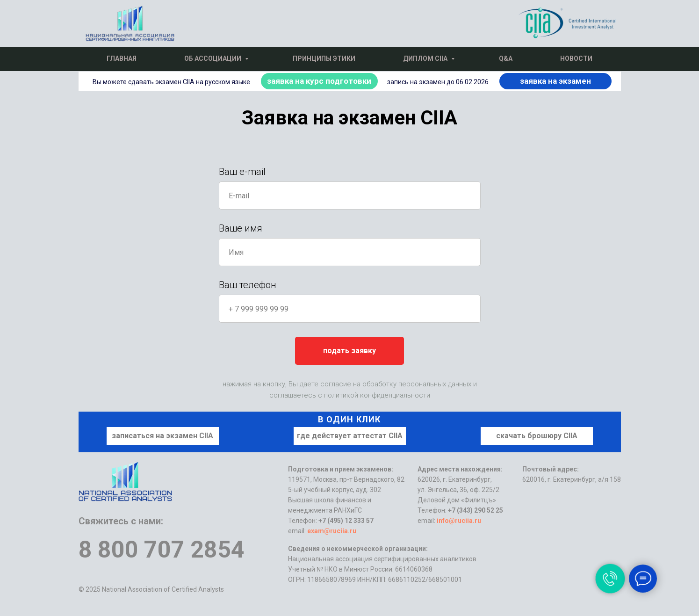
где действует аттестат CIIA (350, 436)
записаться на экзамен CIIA (162, 436)
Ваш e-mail (242, 172)
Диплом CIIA (426, 58)
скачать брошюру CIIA (537, 436)
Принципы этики (324, 58)
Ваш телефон (248, 285)
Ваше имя (241, 228)
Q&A (506, 58)
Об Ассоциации (213, 58)
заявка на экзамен (555, 81)
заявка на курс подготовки (319, 81)
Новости (576, 58)
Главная (122, 58)
